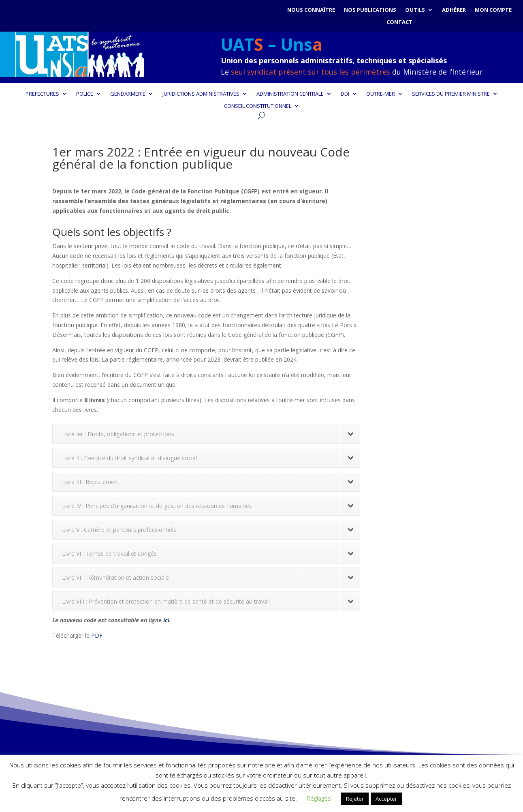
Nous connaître (311, 10)
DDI (345, 94)
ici (166, 620)
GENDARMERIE (128, 94)
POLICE (85, 94)
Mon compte (493, 10)
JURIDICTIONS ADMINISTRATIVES (201, 94)
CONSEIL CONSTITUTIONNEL (258, 106)
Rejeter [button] (355, 799)
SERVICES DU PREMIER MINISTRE (451, 94)
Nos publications (370, 10)
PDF (97, 635)
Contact (399, 22)
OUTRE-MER (381, 94)
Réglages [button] (319, 798)
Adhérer (454, 10)
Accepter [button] (386, 799)
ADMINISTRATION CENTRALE (290, 94)
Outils (415, 10)
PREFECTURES (42, 94)
